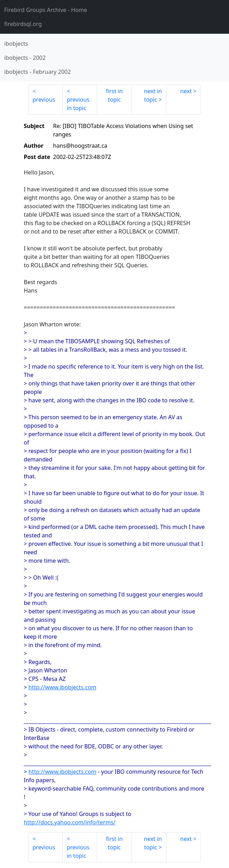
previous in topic (78, 104)
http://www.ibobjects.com (62, 687)
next (186, 91)
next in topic (153, 95)
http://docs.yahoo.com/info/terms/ (70, 822)
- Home (46, 10)
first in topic (114, 95)
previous (44, 100)
